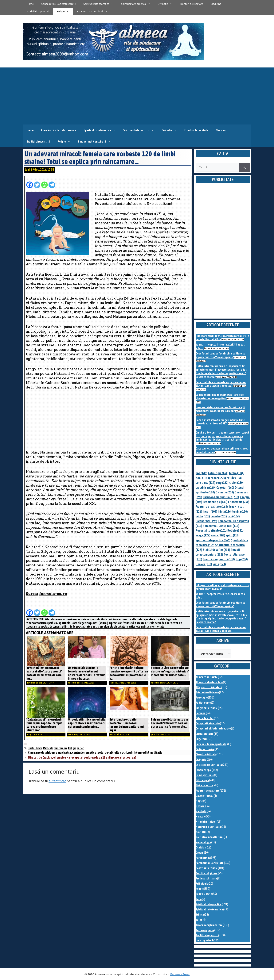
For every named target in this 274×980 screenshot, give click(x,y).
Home (30, 4)
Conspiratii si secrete (208, 723)
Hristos (32, 748)
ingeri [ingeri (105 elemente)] (210, 511)
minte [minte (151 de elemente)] (203, 516)
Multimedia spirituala (208, 827)
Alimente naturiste (207, 677)
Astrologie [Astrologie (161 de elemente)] (218, 473)
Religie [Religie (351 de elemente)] (235, 530)
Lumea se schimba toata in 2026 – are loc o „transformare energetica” (220, 396)
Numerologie (203, 842)
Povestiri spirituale (207, 868)
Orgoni (200, 853)
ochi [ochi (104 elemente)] (234, 516)
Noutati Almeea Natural (209, 837)
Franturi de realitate (192, 4)
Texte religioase (205, 930)
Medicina (216, 4)
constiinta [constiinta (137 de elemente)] (205, 483)
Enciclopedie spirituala (209, 765)
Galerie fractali (204, 796)
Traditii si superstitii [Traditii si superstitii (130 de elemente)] (219, 559)
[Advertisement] (137, 96)
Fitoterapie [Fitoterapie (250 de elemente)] (239, 502)
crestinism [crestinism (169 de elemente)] (206, 488)
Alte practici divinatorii (209, 687)
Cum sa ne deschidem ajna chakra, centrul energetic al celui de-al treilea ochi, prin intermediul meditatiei (96, 752)
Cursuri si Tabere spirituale (211, 744)
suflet (80, 748)
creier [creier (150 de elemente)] (236, 483)
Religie (65, 11)
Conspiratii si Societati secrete (59, 4)
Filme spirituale (205, 775)
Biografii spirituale (207, 708)
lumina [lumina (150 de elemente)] (240, 511)
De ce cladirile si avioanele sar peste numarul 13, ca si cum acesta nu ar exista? (221, 384)
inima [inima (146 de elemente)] (225, 511)
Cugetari (201, 739)
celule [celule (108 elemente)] (234, 478)
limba (39, 748)
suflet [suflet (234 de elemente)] (223, 550)
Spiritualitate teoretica (100, 4)
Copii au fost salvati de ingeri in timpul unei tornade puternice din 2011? (221, 422)
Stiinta (200, 915)
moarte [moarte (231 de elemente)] (219, 516)
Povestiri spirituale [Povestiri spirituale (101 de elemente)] (211, 530)
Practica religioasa (207, 873)
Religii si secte (204, 894)
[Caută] (244, 167)
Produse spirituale (206, 878)
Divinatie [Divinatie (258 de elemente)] (225, 492)
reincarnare (61, 748)
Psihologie (202, 884)
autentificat (57, 781)
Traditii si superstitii (38, 11)
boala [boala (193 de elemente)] (203, 478)
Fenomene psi (204, 770)
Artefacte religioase (207, 692)
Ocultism (201, 847)
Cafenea (201, 713)
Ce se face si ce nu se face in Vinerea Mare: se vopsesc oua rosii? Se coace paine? (220, 355)
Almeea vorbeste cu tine (209, 682)
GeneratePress (180, 974)
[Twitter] (37, 183)
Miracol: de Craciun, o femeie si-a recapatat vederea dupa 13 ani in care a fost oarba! (82, 757)
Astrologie (202, 697)
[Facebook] (30, 183)
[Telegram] (52, 183)
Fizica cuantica (204, 785)
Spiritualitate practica (138, 4)
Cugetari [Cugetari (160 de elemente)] (225, 488)
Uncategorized (204, 940)
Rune (199, 899)
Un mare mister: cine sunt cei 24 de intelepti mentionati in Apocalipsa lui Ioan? (220, 409)
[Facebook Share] (56, 183)
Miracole (33, 744)
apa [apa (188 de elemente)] (201, 473)
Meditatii (201, 811)
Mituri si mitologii (206, 822)
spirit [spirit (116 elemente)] (233, 535)
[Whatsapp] (44, 183)
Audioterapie (203, 703)
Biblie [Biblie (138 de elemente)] (236, 473)
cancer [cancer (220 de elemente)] (218, 478)
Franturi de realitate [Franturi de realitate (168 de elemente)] (212, 507)
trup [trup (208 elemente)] (242, 559)
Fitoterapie (202, 780)
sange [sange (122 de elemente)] (203, 535)
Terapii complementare (209, 925)
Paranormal (203, 858)
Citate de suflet (205, 718)
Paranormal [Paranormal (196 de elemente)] (206, 521)
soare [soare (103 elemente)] (218, 535)
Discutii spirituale (206, 754)
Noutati (200, 832)
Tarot (199, 920)
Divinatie (167, 4)
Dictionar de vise (205, 749)
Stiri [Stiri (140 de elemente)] (209, 550)
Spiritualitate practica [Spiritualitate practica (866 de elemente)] (213, 540)
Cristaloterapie (204, 734)
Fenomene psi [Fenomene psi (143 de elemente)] (215, 502)
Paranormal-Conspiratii (94, 11)
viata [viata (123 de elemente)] (219, 564)
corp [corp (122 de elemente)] (222, 483)
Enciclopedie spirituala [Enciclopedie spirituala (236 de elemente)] (221, 497)
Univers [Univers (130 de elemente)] (204, 564)
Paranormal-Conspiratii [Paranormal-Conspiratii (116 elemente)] (221, 526)
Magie (199, 801)
